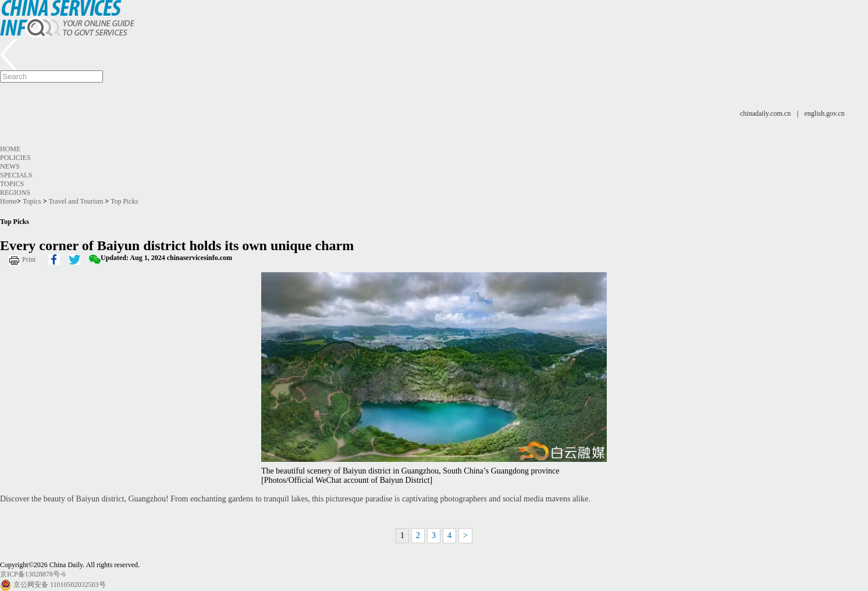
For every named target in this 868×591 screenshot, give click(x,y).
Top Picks (124, 201)
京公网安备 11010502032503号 (60, 585)
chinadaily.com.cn (765, 113)
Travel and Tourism (76, 201)
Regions (15, 193)
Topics (12, 184)
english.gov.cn (825, 113)
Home (10, 149)
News (10, 166)
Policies (15, 158)
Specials (16, 175)
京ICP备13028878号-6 (33, 574)
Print (29, 259)
